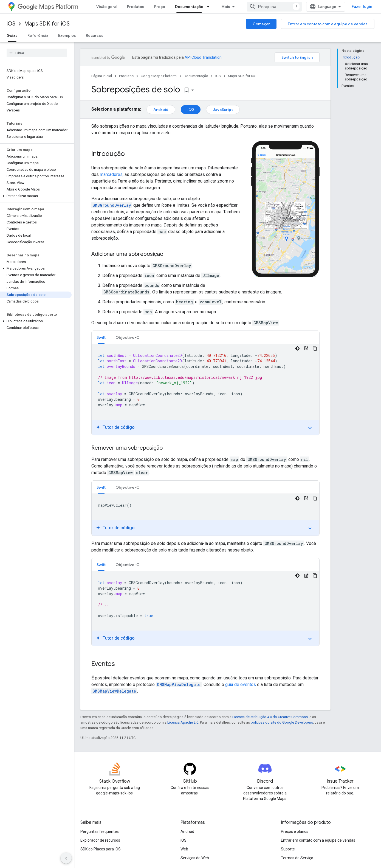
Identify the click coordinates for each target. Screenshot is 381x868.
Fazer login (362, 7)
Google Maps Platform (159, 76)
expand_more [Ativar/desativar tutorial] (310, 428)
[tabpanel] (205, 390)
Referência (38, 35)
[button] (36, 196)
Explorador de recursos (100, 840)
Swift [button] (101, 337)
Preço (160, 7)
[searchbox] (37, 53)
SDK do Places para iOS (101, 849)
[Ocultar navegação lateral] (66, 858)
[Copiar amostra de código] (315, 348)
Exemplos (67, 35)
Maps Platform (48, 7)
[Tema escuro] (297, 348)
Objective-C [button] (127, 337)
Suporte (288, 849)
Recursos (95, 35)
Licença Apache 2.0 (183, 722)
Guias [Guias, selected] (12, 35)
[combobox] (274, 7)
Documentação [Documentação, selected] (189, 7)
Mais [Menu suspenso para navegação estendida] (226, 7)
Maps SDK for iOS (47, 24)
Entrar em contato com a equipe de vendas (328, 24)
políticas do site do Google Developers (282, 722)
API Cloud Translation (203, 57)
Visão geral (107, 7)
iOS (11, 24)
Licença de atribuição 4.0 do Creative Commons (270, 717)
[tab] (101, 337)
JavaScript (223, 110)
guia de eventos (241, 684)
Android (161, 110)
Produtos (136, 7)
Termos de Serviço (297, 858)
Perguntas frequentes (100, 831)
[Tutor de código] (306, 348)
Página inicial (102, 76)
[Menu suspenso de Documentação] (210, 7)
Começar (261, 24)
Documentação (196, 76)
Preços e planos (295, 831)
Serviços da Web (195, 858)
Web (184, 849)
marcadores (111, 174)
